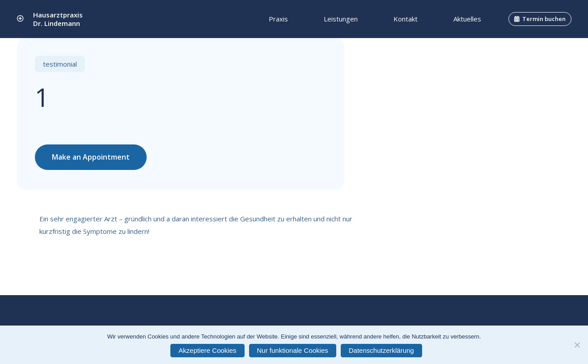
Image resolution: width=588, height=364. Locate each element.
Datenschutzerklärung (381, 350)
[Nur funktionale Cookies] (577, 345)
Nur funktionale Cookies (293, 350)
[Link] (20, 19)
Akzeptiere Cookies (207, 350)
